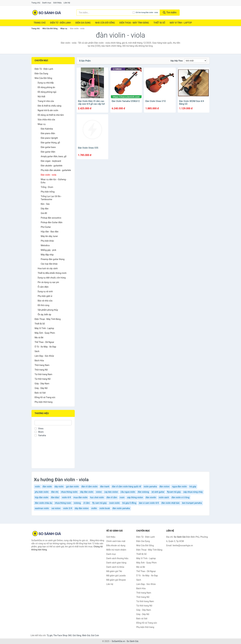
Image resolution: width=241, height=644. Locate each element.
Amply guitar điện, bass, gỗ (54, 156)
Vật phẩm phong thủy (48, 310)
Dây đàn (45, 209)
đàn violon (164, 487)
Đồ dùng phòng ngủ (47, 92)
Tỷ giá (50, 635)
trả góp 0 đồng (129, 503)
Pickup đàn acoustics (51, 218)
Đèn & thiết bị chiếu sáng (49, 106)
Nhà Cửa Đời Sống (105, 23)
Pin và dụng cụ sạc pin (48, 282)
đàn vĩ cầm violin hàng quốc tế (127, 487)
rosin (122, 497)
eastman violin (42, 508)
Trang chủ (36, 3)
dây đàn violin (87, 492)
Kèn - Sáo (45, 204)
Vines (39, 429)
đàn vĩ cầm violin (89, 487)
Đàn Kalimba (47, 129)
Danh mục (47, 3)
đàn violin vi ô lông (180, 497)
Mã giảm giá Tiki (114, 571)
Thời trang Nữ (41, 370)
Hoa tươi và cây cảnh (48, 268)
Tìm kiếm (170, 13)
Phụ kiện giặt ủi (45, 296)
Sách (37, 351)
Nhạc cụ (64, 29)
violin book (105, 508)
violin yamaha (150, 487)
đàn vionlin (151, 497)
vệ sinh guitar (158, 492)
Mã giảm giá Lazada (116, 576)
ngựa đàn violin (179, 487)
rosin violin (114, 503)
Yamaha (40, 435)
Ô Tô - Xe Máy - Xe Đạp (45, 347)
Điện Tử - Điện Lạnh (60, 23)
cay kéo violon (111, 492)
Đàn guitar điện (48, 152)
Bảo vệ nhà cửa (45, 301)
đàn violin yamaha (121, 508)
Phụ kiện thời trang (43, 402)
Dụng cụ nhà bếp (46, 83)
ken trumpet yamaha (192, 503)
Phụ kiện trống (48, 192)
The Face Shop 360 (62, 635)
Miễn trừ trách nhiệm (116, 550)
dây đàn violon (82, 508)
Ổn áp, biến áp (44, 314)
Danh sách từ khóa (115, 567)
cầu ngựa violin (128, 492)
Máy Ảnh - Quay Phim (45, 333)
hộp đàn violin (42, 497)
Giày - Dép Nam (42, 384)
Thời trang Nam (42, 365)
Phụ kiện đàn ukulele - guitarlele (56, 170)
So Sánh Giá (132, 641)
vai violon (56, 508)
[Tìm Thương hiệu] (53, 423)
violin (37, 487)
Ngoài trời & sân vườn (48, 110)
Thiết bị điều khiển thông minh (52, 273)
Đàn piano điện (48, 133)
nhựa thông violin (69, 492)
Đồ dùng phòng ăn (46, 87)
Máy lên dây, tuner (49, 236)
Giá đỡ (44, 213)
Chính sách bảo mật (116, 541)
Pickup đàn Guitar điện (52, 222)
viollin (94, 508)
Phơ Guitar (46, 227)
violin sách (164, 497)
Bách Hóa (39, 361)
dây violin (59, 487)
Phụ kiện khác (47, 241)
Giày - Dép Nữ (41, 388)
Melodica (45, 245)
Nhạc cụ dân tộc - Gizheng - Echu (54, 181)
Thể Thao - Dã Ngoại (44, 342)
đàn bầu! (55, 497)
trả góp (193, 487)
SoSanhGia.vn (118, 641)
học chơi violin (97, 497)
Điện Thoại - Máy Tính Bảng (134, 23)
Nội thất (41, 97)
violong (77, 503)
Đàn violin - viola (48, 175)
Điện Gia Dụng (83, 23)
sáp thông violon (135, 497)
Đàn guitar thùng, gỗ (50, 143)
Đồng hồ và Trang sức (45, 397)
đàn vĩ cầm (112, 497)
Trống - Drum (47, 187)
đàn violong (143, 492)
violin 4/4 (66, 497)
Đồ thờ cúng (43, 305)
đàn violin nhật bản (170, 503)
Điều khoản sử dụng (116, 545)
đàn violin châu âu (44, 503)
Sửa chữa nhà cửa (46, 120)
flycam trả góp (174, 492)
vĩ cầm (87, 503)
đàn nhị (55, 492)
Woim (39, 432)
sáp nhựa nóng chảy (193, 492)
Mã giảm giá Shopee (116, 580)
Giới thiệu (57, 3)
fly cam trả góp (100, 503)
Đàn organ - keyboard (51, 161)
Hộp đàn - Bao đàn (50, 232)
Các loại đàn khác (49, 264)
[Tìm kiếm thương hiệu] (105, 13)
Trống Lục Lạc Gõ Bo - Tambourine (51, 198)
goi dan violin (72, 487)
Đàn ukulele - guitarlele (52, 166)
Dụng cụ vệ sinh (45, 291)
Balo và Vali (40, 393)
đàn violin (47, 487)
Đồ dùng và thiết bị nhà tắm (51, 115)
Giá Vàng (77, 635)
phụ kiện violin (42, 492)
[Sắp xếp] (196, 61)
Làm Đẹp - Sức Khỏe (44, 356)
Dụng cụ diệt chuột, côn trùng (52, 278)
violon (99, 492)
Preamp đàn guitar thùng (53, 259)
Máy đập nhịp (47, 255)
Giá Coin (95, 635)
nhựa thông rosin (63, 503)
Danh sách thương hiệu (117, 558)
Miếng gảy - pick (48, 250)
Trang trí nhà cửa (46, 101)
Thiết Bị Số (159, 23)
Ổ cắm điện (43, 287)
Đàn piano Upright (49, 138)
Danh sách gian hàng (116, 563)
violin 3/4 (68, 508)
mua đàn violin (80, 497)
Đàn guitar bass (48, 147)
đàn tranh (105, 487)
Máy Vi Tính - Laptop (181, 23)
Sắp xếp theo (177, 61)
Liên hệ (67, 3)
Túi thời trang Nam (43, 374)
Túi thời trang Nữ (43, 379)
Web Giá (86, 635)
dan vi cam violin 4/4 (149, 503)
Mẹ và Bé (39, 338)
